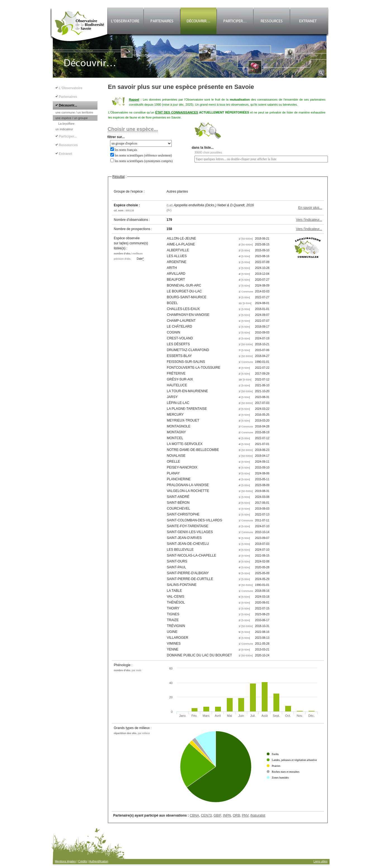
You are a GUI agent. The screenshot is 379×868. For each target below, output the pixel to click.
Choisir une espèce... (133, 129)
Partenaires (68, 97)
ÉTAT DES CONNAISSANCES (177, 112)
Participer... (68, 136)
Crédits (83, 861)
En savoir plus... (310, 208)
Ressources (68, 145)
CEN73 (206, 815)
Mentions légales (65, 861)
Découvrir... (68, 105)
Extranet (66, 154)
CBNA (194, 815)
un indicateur (64, 129)
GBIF (217, 815)
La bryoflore (66, 124)
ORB (236, 815)
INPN (227, 815)
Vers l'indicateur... (309, 220)
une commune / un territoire (74, 112)
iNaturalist (258, 815)
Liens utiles (320, 861)
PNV (245, 815)
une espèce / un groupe (72, 118)
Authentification (99, 861)
